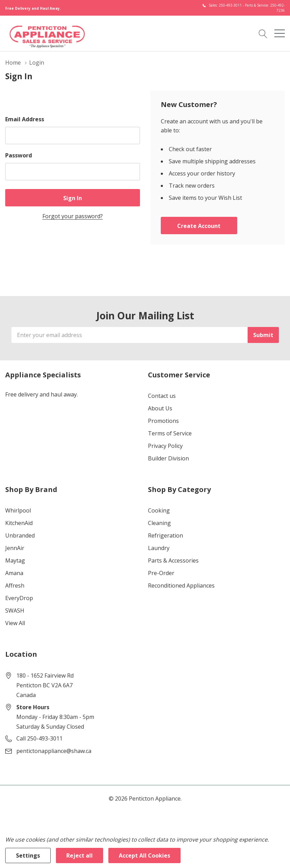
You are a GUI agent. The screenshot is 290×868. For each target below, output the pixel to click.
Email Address (25, 119)
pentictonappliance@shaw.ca (54, 751)
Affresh (15, 586)
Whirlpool (18, 510)
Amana (14, 573)
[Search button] (263, 33)
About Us (160, 408)
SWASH (15, 611)
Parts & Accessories (173, 560)
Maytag (15, 560)
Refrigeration (165, 535)
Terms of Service (170, 433)
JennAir (15, 548)
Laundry (159, 548)
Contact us (162, 396)
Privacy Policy (165, 446)
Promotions (163, 421)
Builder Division (168, 458)
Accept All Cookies (144, 855)
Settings (28, 855)
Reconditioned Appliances (181, 586)
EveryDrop (19, 598)
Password (19, 155)
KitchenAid (19, 523)
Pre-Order (161, 573)
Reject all (80, 855)
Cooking (159, 510)
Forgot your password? (73, 216)
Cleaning (159, 523)
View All (15, 623)
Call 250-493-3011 (39, 738)
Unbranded (20, 535)
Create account (199, 226)
